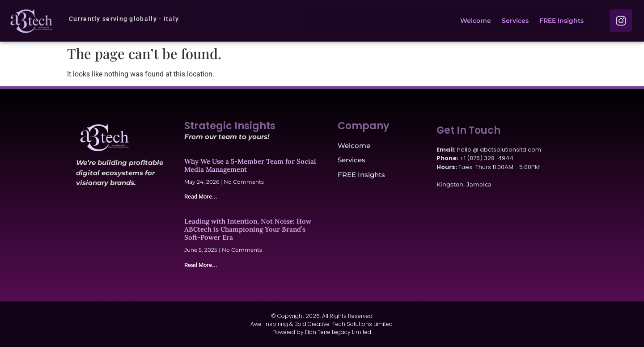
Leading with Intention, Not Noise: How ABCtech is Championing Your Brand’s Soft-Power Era (248, 229)
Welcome (476, 21)
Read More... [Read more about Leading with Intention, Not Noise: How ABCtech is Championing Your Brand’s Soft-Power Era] (201, 265)
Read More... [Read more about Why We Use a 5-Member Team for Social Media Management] (201, 197)
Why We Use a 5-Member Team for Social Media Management (250, 165)
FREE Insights (561, 21)
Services (515, 21)
